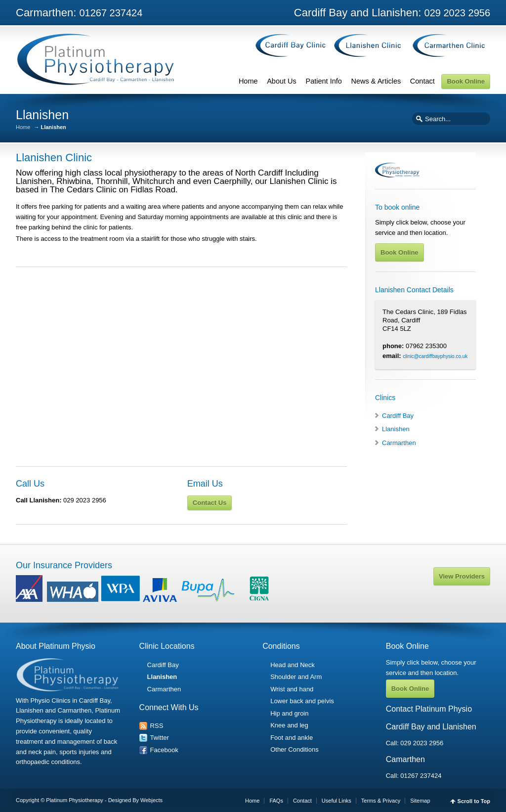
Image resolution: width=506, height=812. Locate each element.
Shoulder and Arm (296, 677)
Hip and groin (289, 713)
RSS (157, 726)
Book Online (466, 81)
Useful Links (337, 801)
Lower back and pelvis (302, 701)
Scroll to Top (474, 801)
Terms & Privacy (381, 801)
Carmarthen (399, 443)
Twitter (160, 738)
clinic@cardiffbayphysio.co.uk (435, 356)
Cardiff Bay (398, 416)
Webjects (151, 800)
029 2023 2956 (422, 743)
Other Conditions (295, 749)
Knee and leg (289, 725)
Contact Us (210, 503)
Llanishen (396, 429)
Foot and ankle (292, 738)
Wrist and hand (292, 689)
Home (248, 81)
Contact (422, 81)
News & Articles (376, 81)
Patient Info (323, 81)
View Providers (462, 576)
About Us (282, 81)
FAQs (276, 801)
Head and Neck (293, 665)
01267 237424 (421, 776)
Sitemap (420, 801)
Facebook (164, 750)
